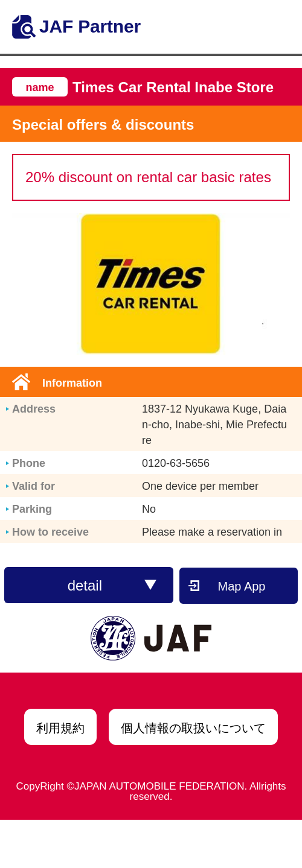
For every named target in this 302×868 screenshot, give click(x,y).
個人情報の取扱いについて (193, 728)
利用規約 (60, 728)
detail (112, 585)
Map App (242, 586)
